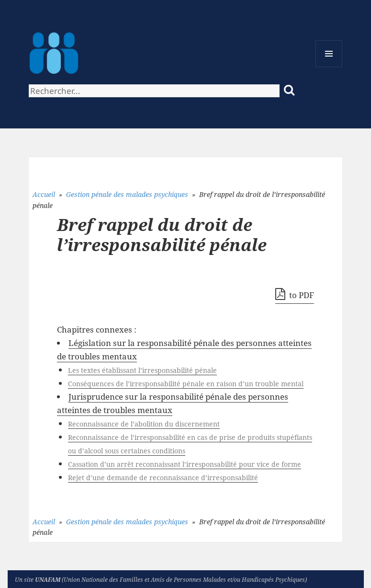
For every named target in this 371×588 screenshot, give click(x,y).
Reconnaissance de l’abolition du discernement (144, 424)
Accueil (44, 194)
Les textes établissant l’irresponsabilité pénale (142, 370)
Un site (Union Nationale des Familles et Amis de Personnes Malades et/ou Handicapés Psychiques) (161, 580)
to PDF (295, 294)
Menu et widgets (329, 67)
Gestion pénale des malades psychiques (127, 194)
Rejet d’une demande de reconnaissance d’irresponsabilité (163, 478)
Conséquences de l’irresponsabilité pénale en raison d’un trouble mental (186, 384)
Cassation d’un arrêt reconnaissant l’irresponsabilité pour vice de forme (185, 464)
